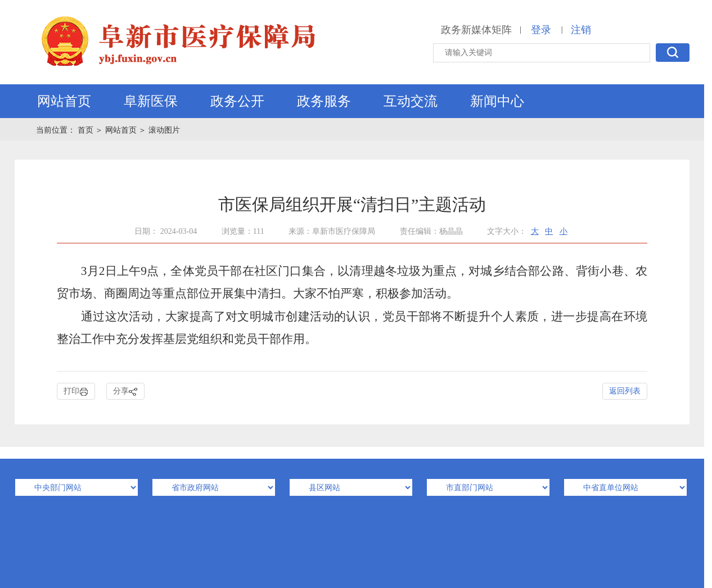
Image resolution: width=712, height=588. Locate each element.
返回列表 (625, 391)
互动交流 (411, 101)
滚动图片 (164, 130)
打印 (76, 392)
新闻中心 (497, 101)
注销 (581, 30)
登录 (541, 30)
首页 (87, 130)
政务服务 (324, 101)
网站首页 (64, 101)
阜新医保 (151, 101)
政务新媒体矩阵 (476, 30)
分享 (125, 392)
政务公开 (237, 101)
